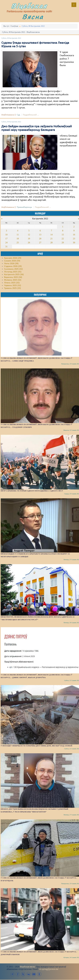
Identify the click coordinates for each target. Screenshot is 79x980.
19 (29, 239)
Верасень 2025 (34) (13, 277)
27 (40, 243)
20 (40, 239)
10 (6, 235)
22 (63, 239)
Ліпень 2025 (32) (12, 283)
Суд (18, 115)
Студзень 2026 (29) (13, 266)
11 (18, 235)
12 (29, 235)
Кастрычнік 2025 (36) (14, 275)
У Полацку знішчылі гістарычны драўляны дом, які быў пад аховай (36, 746)
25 (18, 243)
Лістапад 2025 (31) (13, 272)
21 (51, 239)
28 (51, 243)
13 (40, 235)
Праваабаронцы (24, 207)
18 (18, 239)
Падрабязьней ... (31, 115)
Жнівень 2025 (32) (13, 280)
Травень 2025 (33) (12, 288)
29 (63, 243)
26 (29, 243)
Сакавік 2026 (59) (12, 261)
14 (51, 235)
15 (63, 235)
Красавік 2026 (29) (13, 258)
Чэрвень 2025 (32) (13, 286)
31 (6, 247)
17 (6, 239)
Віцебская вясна (27, 967)
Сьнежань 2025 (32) (13, 269)
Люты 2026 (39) (11, 264)
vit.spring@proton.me (49, 969)
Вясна (33, 17)
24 (6, 243)
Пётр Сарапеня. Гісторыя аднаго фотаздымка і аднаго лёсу (32, 491)
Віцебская (29, 6)
